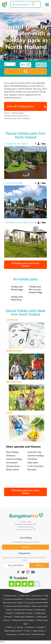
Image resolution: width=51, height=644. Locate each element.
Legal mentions (39, 631)
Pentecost (11, 456)
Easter (9, 413)
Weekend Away (14, 351)
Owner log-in (11, 634)
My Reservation (39, 634)
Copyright (40, 627)
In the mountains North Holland (17, 606)
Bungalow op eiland (17, 143)
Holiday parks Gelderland (24, 617)
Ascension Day (34, 452)
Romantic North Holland (23, 610)
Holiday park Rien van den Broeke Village (36, 290)
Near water (33, 462)
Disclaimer (30, 627)
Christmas (32, 459)
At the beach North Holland (36, 599)
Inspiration (36, 14)
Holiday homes (11, 596)
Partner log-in (24, 634)
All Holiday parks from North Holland (26, 265)
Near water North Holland (13, 603)
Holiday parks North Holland (23, 620)
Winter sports (12, 469)
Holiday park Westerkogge (17, 288)
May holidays (12, 452)
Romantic (32, 469)
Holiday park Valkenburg (17, 298)
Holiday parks (12, 14)
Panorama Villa (14, 183)
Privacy (27, 631)
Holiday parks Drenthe (24, 613)
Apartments (37, 596)
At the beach (12, 462)
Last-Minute (12, 320)
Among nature (13, 466)
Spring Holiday (14, 382)
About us (10, 627)
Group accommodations (14, 599)
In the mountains (36, 466)
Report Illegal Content (13, 631)
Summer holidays (36, 456)
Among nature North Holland (37, 603)
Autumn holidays (14, 459)
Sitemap (20, 627)
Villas (46, 596)
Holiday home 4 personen (20, 222)
